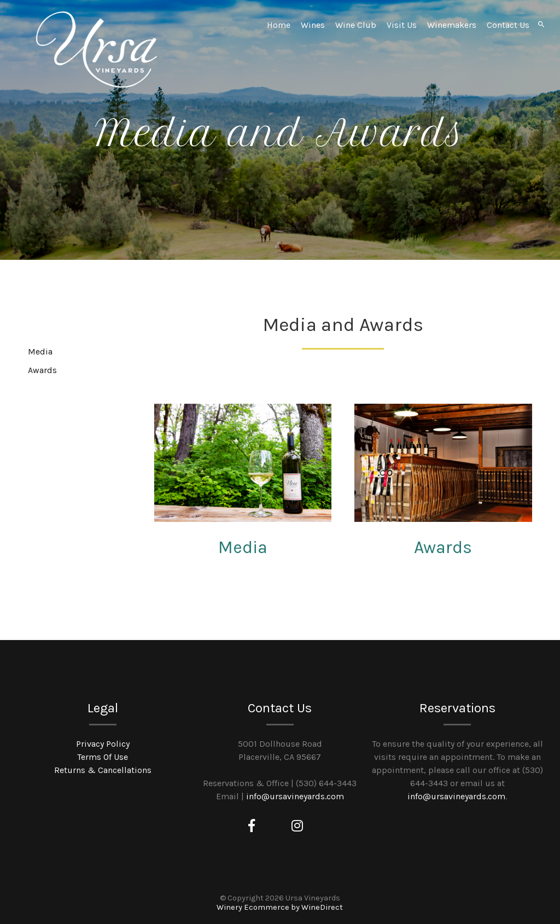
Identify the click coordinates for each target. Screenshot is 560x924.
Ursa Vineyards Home (97, 49)
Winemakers (452, 25)
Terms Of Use (103, 757)
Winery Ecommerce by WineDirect (280, 907)
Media (243, 547)
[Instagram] (297, 826)
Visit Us (402, 25)
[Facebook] (252, 826)
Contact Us (508, 25)
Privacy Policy (103, 744)
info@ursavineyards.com (295, 796)
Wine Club (356, 25)
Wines (313, 25)
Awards (443, 547)
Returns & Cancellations (103, 770)
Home (279, 25)
